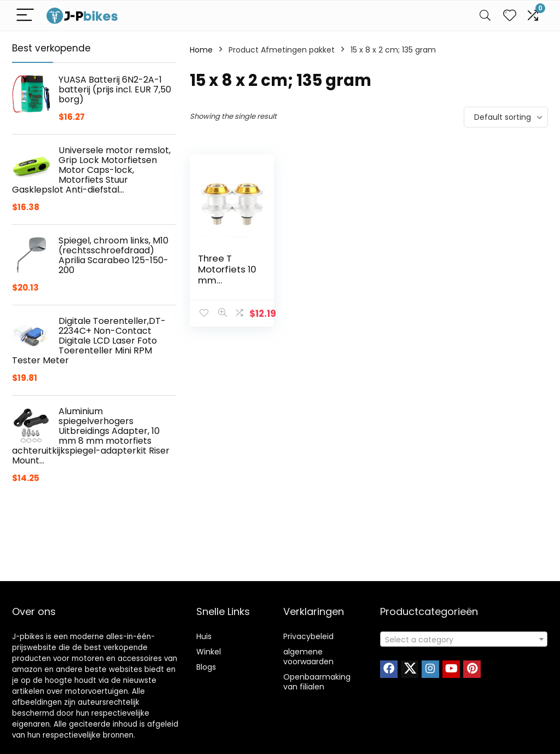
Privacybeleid (308, 636)
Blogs (206, 667)
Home (201, 50)
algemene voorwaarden (308, 657)
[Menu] (25, 16)
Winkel (209, 652)
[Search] (485, 16)
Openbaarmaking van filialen (317, 682)
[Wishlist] (510, 16)
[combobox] (464, 639)
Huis (204, 636)
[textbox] (464, 640)
